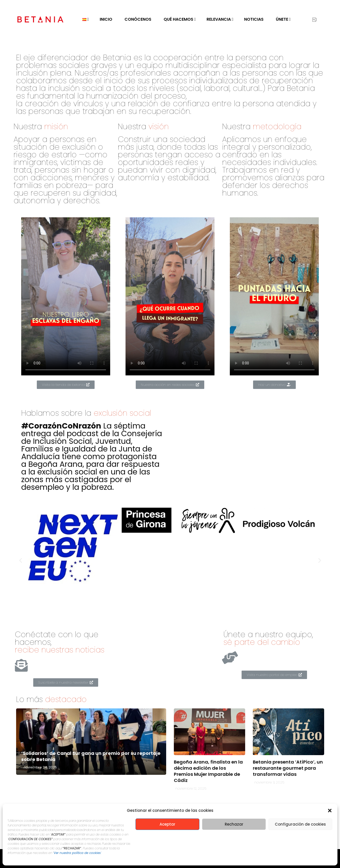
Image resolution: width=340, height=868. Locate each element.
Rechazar (234, 824)
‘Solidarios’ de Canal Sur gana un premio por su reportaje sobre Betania (91, 756)
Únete (282, 19)
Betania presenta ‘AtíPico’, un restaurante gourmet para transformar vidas (288, 768)
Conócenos (138, 19)
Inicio (106, 19)
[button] (330, 811)
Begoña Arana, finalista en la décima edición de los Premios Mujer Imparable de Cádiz (208, 771)
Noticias (254, 19)
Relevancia (219, 19)
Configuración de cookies (300, 824)
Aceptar (167, 824)
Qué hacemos (178, 19)
